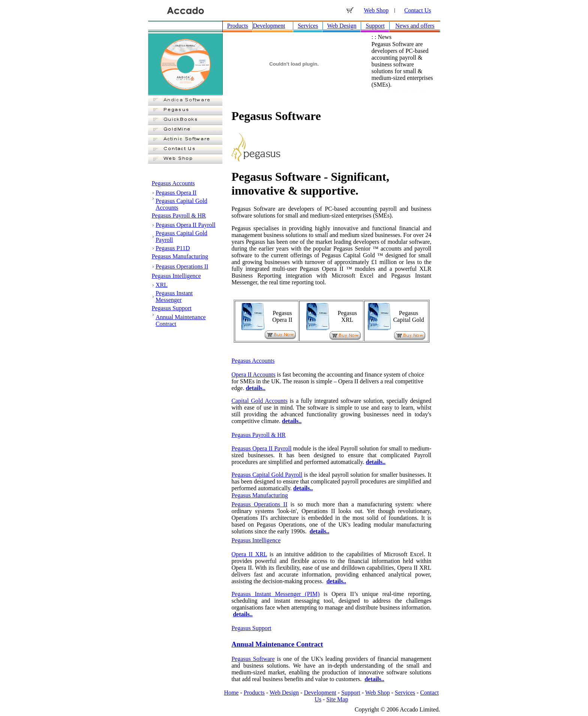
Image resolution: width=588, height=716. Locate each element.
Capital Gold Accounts (259, 401)
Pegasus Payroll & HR (178, 215)
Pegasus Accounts (173, 183)
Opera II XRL (249, 554)
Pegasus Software (253, 659)
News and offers (415, 26)
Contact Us (418, 10)
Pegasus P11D (173, 248)
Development (269, 26)
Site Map (337, 699)
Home (231, 693)
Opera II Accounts (253, 375)
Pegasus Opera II (176, 193)
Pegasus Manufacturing (180, 256)
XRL (162, 285)
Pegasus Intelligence (176, 276)
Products (238, 26)
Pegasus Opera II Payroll (186, 225)
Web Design (342, 26)
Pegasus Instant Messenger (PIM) (275, 594)
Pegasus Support (171, 308)
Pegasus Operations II (182, 266)
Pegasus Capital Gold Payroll (267, 475)
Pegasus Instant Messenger (174, 296)
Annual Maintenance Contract (277, 644)
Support (375, 26)
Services (308, 26)
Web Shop (376, 10)
